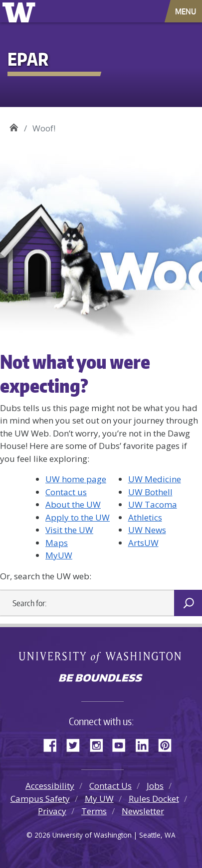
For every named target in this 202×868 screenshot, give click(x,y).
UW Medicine (155, 479)
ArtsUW (143, 543)
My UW (99, 799)
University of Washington (21, 11)
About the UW (73, 504)
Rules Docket (154, 799)
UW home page (76, 479)
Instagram (100, 744)
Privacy (52, 811)
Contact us (66, 492)
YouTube (123, 744)
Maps (57, 543)
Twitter (77, 744)
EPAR (14, 125)
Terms (94, 811)
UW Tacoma (153, 504)
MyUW (59, 555)
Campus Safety (40, 799)
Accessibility (50, 786)
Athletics (145, 517)
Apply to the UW (78, 517)
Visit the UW (69, 530)
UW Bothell (150, 492)
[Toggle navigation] (187, 11)
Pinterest (169, 744)
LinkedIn (146, 744)
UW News (147, 530)
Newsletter (143, 811)
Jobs (155, 786)
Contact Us (110, 786)
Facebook (54, 744)
